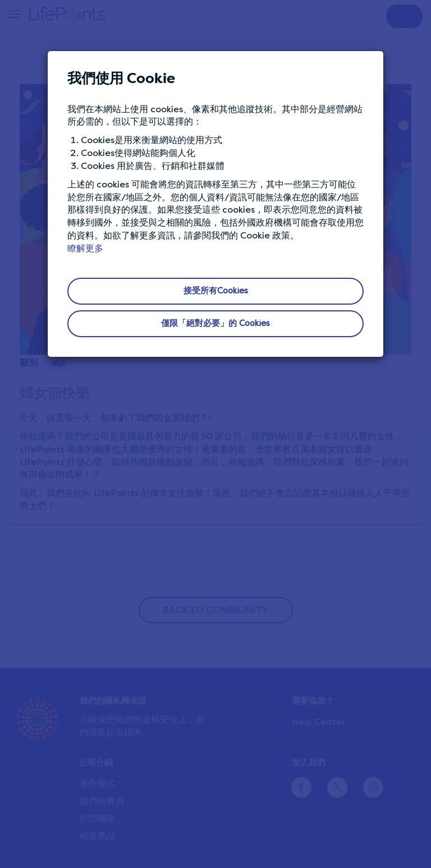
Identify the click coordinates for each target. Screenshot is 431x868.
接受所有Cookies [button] (216, 291)
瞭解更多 (85, 248)
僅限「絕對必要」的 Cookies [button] (215, 323)
